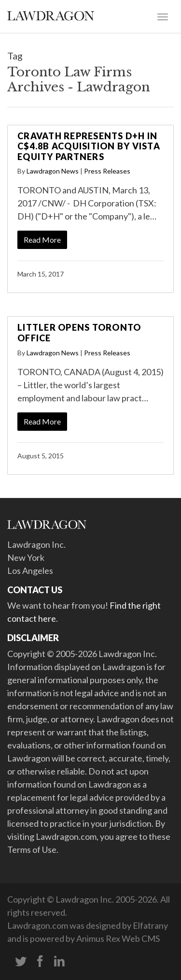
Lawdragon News (53, 171)
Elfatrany (150, 925)
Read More (42, 240)
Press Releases (107, 171)
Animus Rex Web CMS (118, 938)
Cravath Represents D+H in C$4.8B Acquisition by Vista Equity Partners (89, 146)
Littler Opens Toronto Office (79, 333)
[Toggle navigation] (163, 16)
